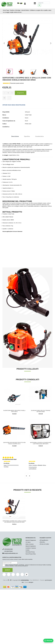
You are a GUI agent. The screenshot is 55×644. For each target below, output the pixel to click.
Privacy (23, 565)
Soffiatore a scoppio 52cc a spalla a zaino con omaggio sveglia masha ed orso (14, 522)
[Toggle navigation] (35, 3)
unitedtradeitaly (25, 580)
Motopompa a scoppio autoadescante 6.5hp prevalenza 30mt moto (41, 443)
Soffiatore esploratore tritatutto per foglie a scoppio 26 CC (14, 443)
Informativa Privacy (30, 552)
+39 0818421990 (8, 549)
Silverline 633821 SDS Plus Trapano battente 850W (41, 411)
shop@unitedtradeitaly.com (11, 553)
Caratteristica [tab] (39, 136)
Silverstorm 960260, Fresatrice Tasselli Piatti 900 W (14, 411)
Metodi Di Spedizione (31, 546)
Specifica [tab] (27, 136)
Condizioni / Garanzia (31, 548)
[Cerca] (44, 3)
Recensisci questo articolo (17, 83)
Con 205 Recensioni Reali (9, 459)
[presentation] (26, 476)
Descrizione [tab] (15, 136)
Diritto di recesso (30, 544)
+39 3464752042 (8, 551)
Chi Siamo (28, 542)
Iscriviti (8, 570)
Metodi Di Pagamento (31, 540)
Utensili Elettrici (25, 10)
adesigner (31, 582)
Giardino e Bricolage (15, 10)
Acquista (21, 93)
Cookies (28, 550)
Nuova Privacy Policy (31, 554)
